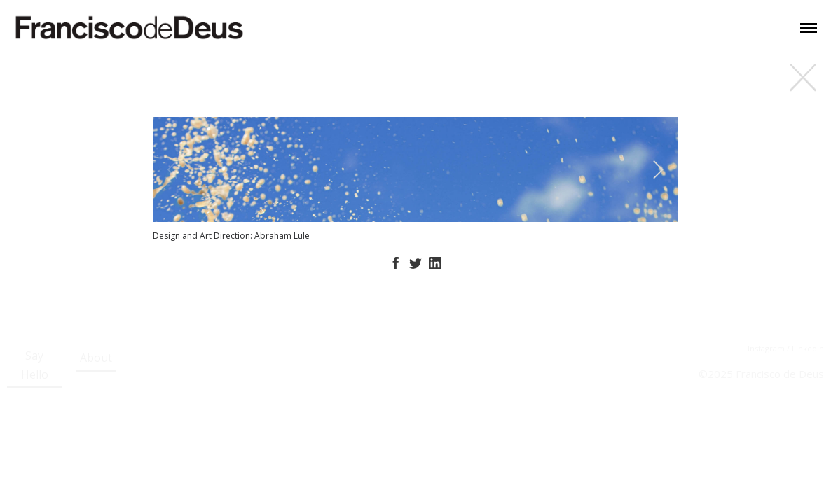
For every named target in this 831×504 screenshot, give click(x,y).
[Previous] (175, 169)
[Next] (656, 169)
